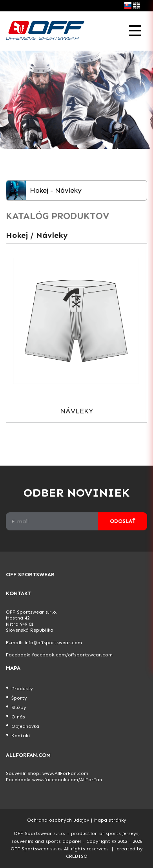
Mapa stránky (110, 820)
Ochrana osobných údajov (58, 820)
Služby (19, 707)
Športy (19, 698)
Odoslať (123, 521)
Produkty (22, 689)
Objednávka (25, 726)
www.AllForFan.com (65, 773)
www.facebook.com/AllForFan (67, 780)
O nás (18, 717)
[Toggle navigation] (135, 31)
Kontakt (21, 736)
